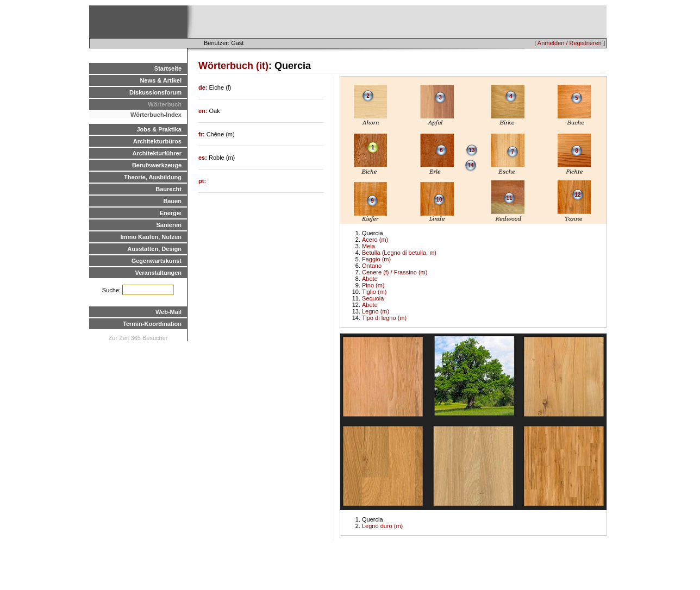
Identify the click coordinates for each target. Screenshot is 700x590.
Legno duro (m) (382, 526)
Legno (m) (376, 311)
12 (577, 195)
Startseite (168, 68)
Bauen (172, 201)
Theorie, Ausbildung (153, 177)
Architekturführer (157, 153)
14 (470, 165)
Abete (370, 279)
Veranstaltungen (158, 273)
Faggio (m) (376, 259)
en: (204, 111)
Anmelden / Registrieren (570, 43)
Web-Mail (168, 312)
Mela (368, 246)
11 (509, 198)
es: (204, 158)
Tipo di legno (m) (384, 318)
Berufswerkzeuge (157, 165)
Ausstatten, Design (154, 249)
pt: (202, 181)
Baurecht (168, 189)
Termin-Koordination (152, 324)
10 (439, 200)
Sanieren (169, 225)
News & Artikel (161, 80)
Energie (171, 213)
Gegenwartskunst (157, 261)
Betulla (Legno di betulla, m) (399, 253)
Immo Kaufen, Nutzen (151, 237)
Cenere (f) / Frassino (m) (395, 272)
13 (471, 150)
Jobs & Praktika (159, 129)
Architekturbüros (157, 141)
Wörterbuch (165, 104)
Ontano (372, 266)
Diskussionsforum (155, 92)
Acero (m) (375, 240)
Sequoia (373, 298)
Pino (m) (373, 285)
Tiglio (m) (374, 292)
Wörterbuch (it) (233, 66)
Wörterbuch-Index (156, 115)
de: (204, 87)
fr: (202, 134)
